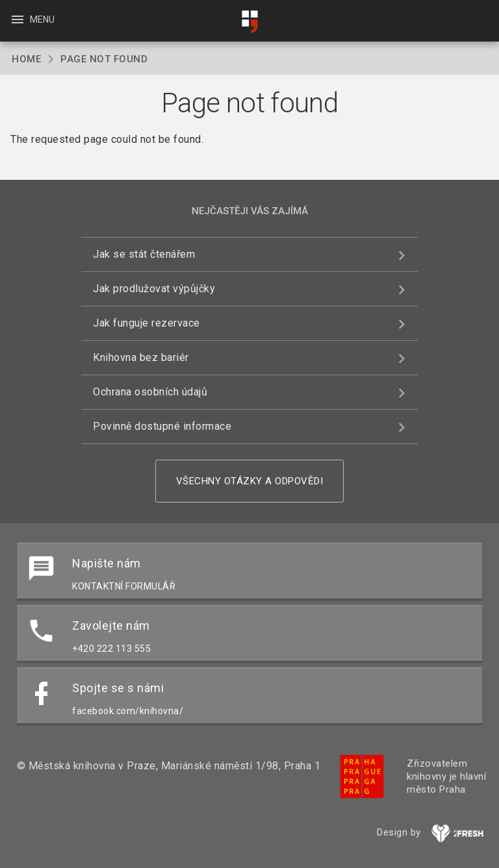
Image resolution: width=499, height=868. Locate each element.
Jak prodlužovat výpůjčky (154, 289)
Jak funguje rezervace (147, 323)
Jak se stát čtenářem (144, 254)
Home (26, 59)
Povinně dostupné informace (162, 426)
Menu (32, 19)
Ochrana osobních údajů (150, 392)
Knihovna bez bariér (141, 357)
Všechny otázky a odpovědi (250, 481)
